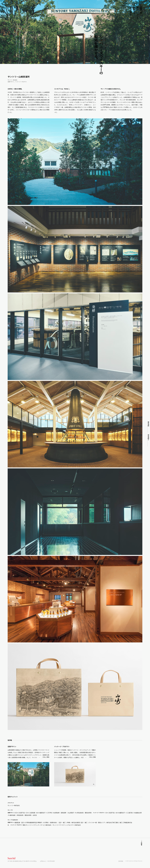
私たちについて (138, 13)
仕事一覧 (141, 10)
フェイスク (122, 10)
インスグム (124, 10)
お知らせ (134, 10)
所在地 (126, 8)
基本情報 (121, 861)
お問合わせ (131, 11)
